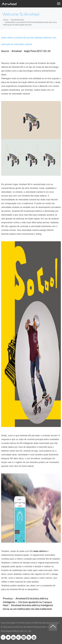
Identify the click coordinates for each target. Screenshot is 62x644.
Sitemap (38, 623)
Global (34, 637)
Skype (29, 637)
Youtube (13, 637)
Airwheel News (18, 20)
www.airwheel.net (15, 627)
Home (6, 20)
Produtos (22, 623)
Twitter (8, 637)
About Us (47, 623)
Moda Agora (11, 623)
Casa (3, 623)
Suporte (30, 623)
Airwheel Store (19, 637)
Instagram (24, 637)
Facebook (3, 637)
